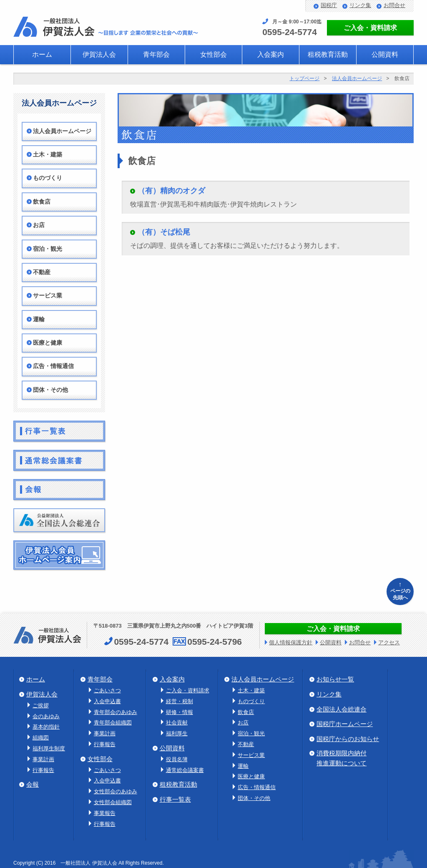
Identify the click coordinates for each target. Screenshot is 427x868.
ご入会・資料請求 (370, 28)
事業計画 (43, 759)
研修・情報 (180, 712)
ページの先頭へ (400, 590)
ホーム (42, 54)
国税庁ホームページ (345, 724)
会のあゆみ (46, 716)
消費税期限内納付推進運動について (342, 758)
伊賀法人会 (99, 54)
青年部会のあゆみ (116, 712)
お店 (39, 225)
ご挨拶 (41, 705)
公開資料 (385, 54)
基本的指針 (46, 727)
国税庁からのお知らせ (348, 739)
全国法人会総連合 (342, 709)
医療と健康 (48, 343)
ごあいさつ (107, 690)
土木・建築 (48, 155)
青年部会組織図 (113, 723)
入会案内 (271, 54)
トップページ (304, 78)
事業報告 (105, 813)
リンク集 (360, 5)
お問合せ (394, 5)
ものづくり (48, 178)
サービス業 (48, 296)
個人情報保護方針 (291, 642)
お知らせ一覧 (335, 679)
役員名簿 (177, 759)
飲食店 (42, 202)
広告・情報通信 (53, 366)
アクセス (389, 642)
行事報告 (43, 770)
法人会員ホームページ (357, 78)
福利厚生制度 (49, 748)
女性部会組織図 (113, 802)
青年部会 (156, 54)
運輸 (39, 319)
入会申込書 (107, 701)
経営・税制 (180, 701)
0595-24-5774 (290, 32)
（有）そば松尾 (164, 232)
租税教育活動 (328, 54)
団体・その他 (50, 390)
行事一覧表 (175, 799)
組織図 (41, 738)
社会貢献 (177, 723)
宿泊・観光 (48, 249)
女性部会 (213, 54)
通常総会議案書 (185, 770)
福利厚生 (177, 733)
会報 (33, 784)
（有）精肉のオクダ (171, 191)
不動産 (42, 272)
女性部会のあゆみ (116, 791)
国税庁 (329, 5)
